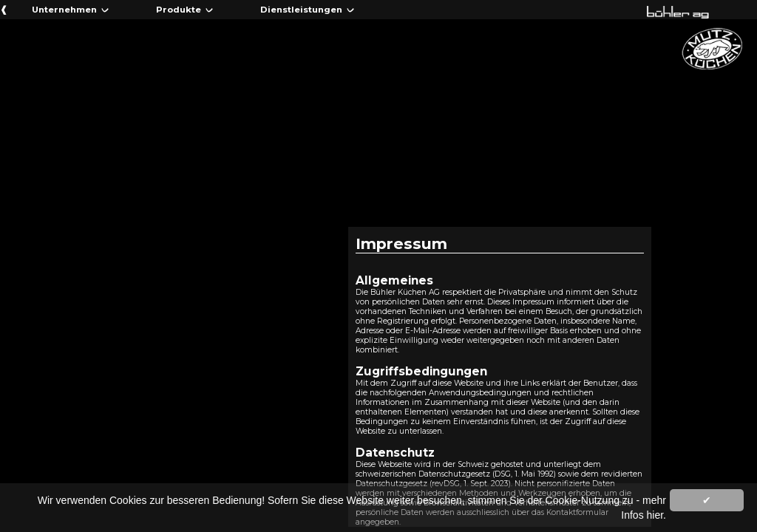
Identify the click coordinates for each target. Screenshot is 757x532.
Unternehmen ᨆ (71, 10)
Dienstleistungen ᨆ (308, 10)
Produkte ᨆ (185, 10)
